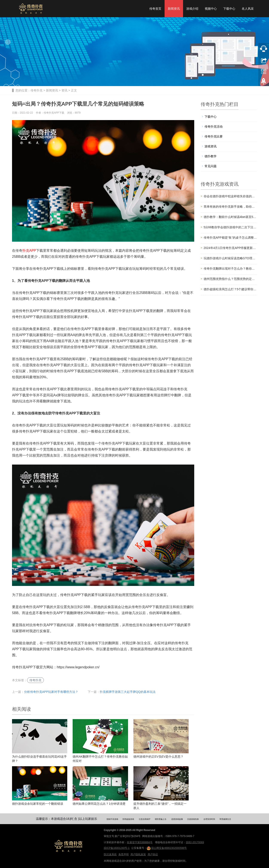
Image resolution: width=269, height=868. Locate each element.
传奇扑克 (37, 90)
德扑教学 (211, 156)
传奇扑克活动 (214, 127)
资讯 (64, 90)
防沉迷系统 (110, 854)
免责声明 (124, 854)
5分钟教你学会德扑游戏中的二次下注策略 (230, 227)
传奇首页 (155, 9)
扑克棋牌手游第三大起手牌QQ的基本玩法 (128, 692)
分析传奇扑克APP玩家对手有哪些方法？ (51, 692)
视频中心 (211, 9)
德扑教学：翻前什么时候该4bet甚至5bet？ (230, 217)
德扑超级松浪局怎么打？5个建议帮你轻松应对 (230, 289)
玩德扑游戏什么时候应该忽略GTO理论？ (230, 258)
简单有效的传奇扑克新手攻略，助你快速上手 (230, 207)
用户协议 (153, 854)
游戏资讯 (211, 146)
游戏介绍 (192, 9)
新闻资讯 (174, 9)
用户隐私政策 (138, 854)
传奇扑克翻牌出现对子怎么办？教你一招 (230, 269)
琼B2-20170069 (195, 842)
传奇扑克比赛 (214, 136)
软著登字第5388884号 (140, 842)
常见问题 (211, 166)
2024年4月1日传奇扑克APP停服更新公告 (230, 248)
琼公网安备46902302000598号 (167, 848)
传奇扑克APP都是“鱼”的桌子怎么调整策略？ (230, 238)
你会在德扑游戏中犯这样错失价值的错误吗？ (230, 196)
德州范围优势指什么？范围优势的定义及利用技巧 (230, 279)
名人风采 (248, 9)
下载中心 (229, 9)
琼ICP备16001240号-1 (117, 848)
